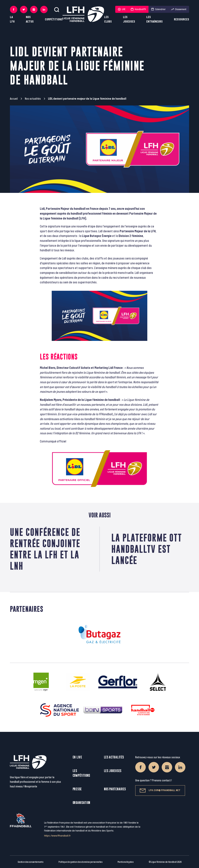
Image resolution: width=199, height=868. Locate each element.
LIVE (122, 9)
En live (77, 757)
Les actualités (114, 757)
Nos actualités (33, 99)
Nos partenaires (115, 789)
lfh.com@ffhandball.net (160, 791)
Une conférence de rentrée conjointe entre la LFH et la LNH (45, 549)
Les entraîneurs (154, 19)
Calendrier (158, 9)
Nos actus (30, 19)
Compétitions (54, 20)
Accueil (14, 99)
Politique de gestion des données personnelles (80, 862)
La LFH (12, 19)
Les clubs (108, 19)
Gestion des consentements (31, 862)
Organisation (82, 803)
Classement (179, 9)
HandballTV (138, 9)
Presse (77, 789)
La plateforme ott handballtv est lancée (147, 549)
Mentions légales (125, 862)
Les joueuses (129, 19)
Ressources (182, 20)
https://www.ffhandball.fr (57, 836)
